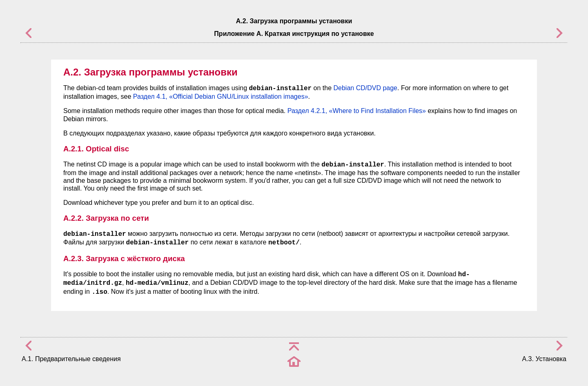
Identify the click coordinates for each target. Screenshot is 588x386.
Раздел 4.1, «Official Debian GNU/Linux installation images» (221, 96)
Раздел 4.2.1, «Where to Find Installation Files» (357, 111)
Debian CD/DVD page (365, 88)
